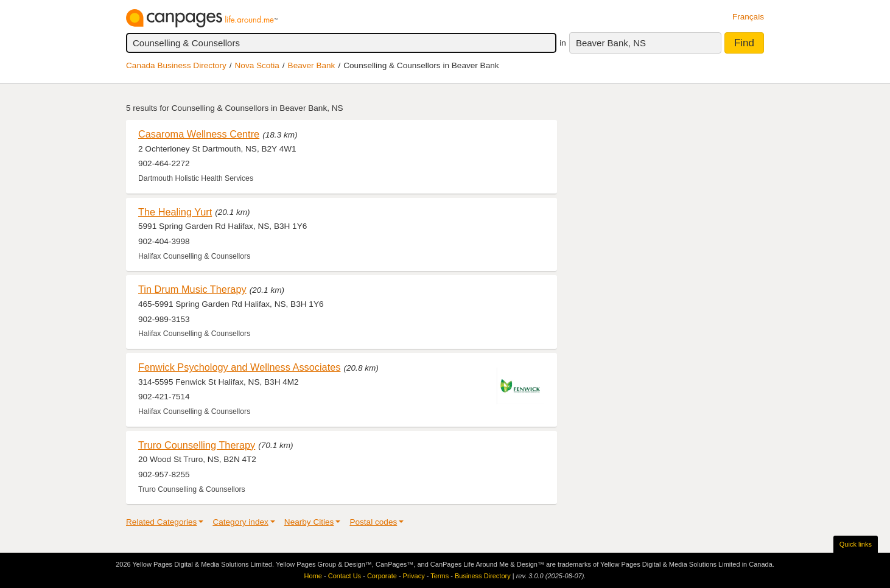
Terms (440, 576)
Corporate (382, 576)
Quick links (856, 544)
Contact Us (345, 576)
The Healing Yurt (175, 212)
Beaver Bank (312, 65)
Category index (240, 522)
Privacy (414, 576)
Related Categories (161, 522)
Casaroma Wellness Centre (199, 134)
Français (748, 17)
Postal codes (373, 522)
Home (313, 576)
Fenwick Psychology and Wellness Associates (239, 367)
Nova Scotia (257, 65)
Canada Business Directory (176, 65)
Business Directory (483, 576)
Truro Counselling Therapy (197, 445)
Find (744, 43)
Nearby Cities (309, 522)
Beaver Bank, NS (611, 43)
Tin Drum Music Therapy (192, 289)
